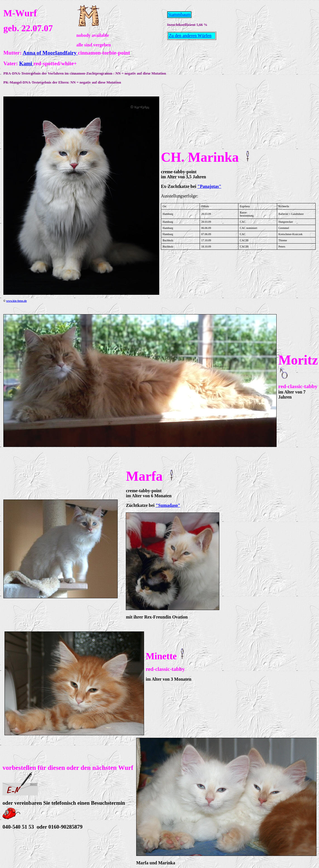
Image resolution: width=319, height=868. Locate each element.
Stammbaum (179, 14)
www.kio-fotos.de (16, 301)
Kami (26, 63)
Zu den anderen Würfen (190, 36)
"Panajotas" (209, 186)
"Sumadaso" (168, 505)
